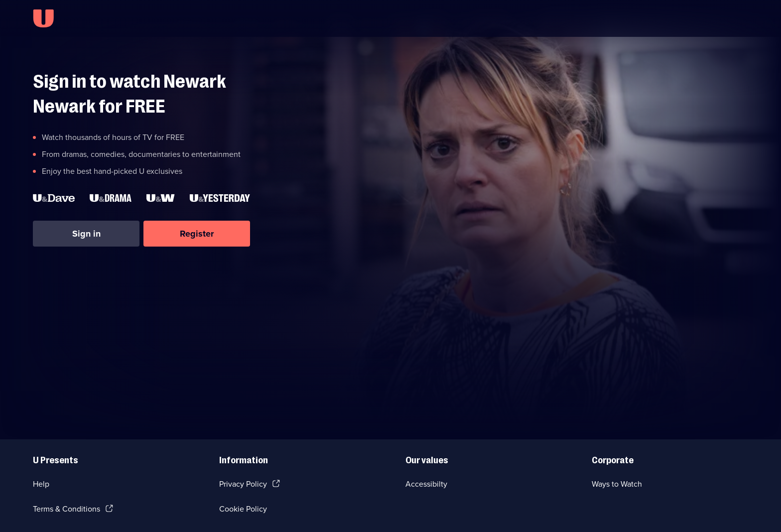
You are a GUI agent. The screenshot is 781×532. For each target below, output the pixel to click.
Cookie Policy (243, 509)
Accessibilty (426, 484)
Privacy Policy (243, 484)
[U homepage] (43, 18)
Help (41, 484)
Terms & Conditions (66, 509)
